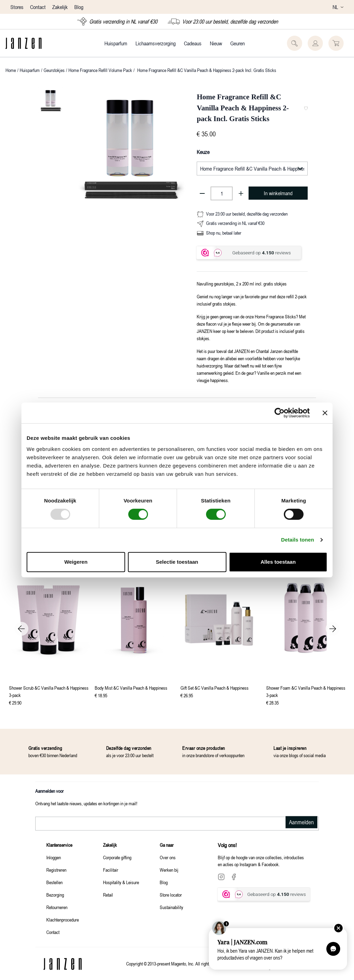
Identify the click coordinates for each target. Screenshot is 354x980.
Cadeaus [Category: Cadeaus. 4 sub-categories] (193, 43)
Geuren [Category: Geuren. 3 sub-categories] (237, 43)
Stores (18, 7)
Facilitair (111, 870)
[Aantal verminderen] (202, 193)
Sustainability (171, 907)
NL (338, 7)
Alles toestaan (278, 562)
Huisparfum (30, 70)
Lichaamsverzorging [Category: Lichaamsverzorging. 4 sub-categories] (156, 43)
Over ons (168, 857)
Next (333, 629)
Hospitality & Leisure (121, 882)
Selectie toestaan (177, 562)
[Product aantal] (222, 193)
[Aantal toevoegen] (241, 193)
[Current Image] (50, 100)
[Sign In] (315, 43)
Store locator (171, 895)
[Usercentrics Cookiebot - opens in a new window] (280, 413)
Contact (39, 7)
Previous (21, 629)
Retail (108, 895)
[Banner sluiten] (325, 413)
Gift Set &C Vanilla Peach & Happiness (215, 688)
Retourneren (57, 907)
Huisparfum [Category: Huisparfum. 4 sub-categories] (116, 43)
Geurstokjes (54, 70)
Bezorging (55, 895)
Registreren (56, 870)
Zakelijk (60, 7)
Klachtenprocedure (63, 920)
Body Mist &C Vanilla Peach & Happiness (131, 688)
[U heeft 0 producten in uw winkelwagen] (336, 43)
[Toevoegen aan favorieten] (306, 108)
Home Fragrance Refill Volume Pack (100, 70)
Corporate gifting (117, 857)
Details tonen (297, 540)
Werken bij (169, 870)
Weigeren (76, 562)
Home (11, 70)
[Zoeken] (295, 43)
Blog (79, 7)
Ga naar (167, 845)
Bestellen (54, 882)
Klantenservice (59, 845)
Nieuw (216, 43)
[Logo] (24, 43)
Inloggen (54, 857)
